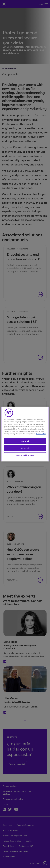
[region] (25, 434)
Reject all (25, 448)
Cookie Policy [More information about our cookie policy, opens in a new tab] (41, 434)
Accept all (25, 441)
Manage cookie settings (25, 455)
